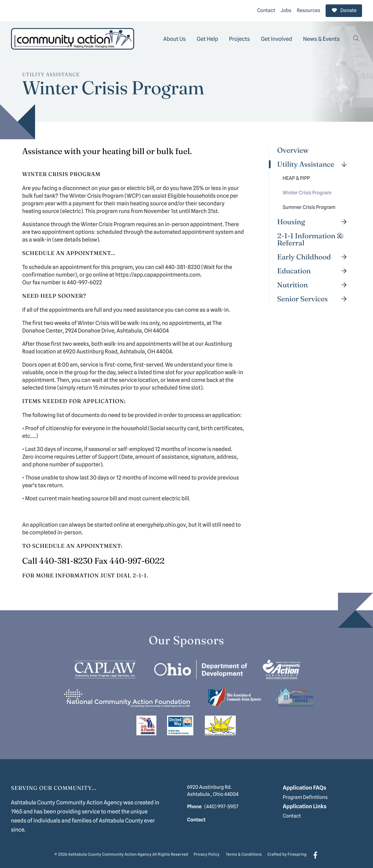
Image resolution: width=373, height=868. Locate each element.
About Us (174, 37)
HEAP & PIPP (296, 177)
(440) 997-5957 (221, 805)
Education (314, 270)
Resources (309, 10)
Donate (344, 10)
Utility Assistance (314, 163)
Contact (266, 10)
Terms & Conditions (244, 853)
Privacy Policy (206, 853)
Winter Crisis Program (307, 192)
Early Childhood (314, 256)
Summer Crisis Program (309, 206)
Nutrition (314, 284)
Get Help (207, 37)
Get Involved (276, 37)
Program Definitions (305, 796)
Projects (239, 37)
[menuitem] (174, 37)
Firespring (297, 853)
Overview (293, 149)
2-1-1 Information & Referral (310, 238)
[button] (356, 37)
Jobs (286, 10)
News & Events (322, 37)
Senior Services (314, 297)
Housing (314, 221)
